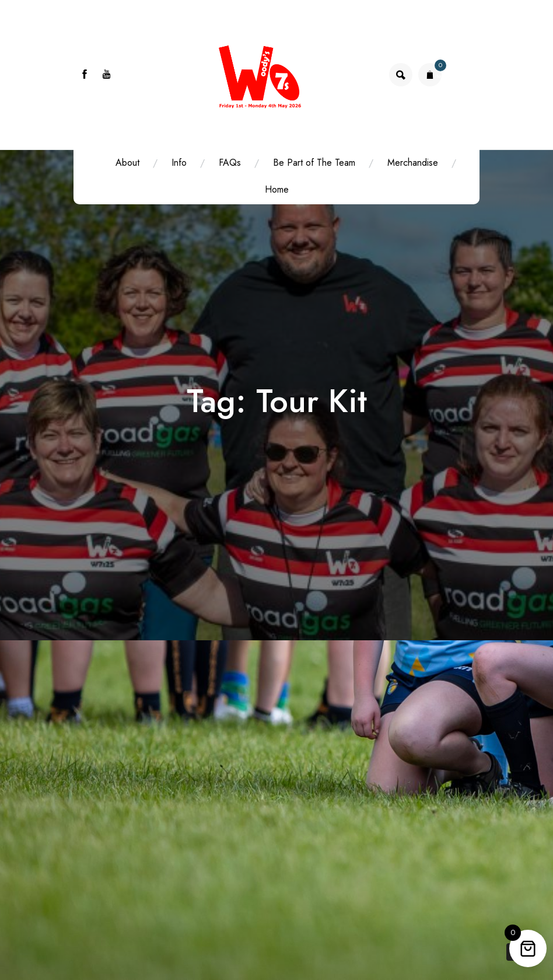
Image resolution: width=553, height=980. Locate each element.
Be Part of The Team (314, 163)
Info (179, 163)
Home (277, 189)
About (127, 163)
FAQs (230, 163)
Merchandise (413, 163)
